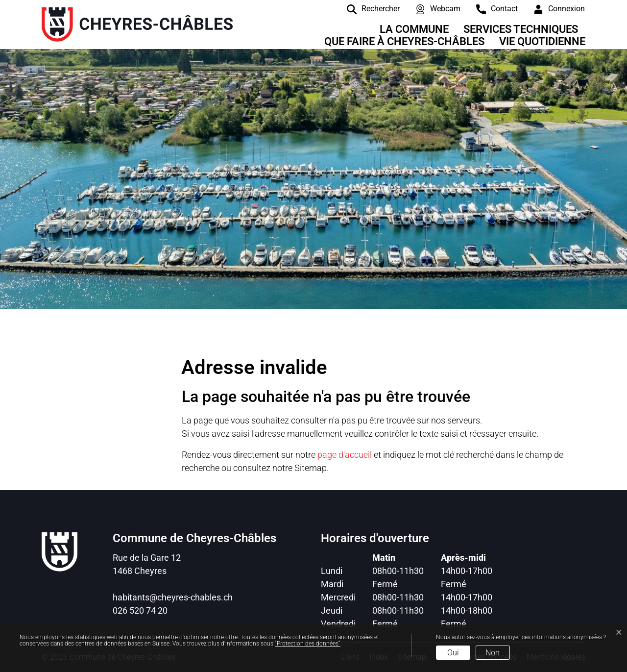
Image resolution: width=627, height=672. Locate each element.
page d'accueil (345, 455)
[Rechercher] (366, 9)
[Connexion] (552, 9)
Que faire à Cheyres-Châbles (404, 41)
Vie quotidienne (542, 41)
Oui (453, 653)
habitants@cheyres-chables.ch (173, 597)
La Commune (414, 29)
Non (493, 653)
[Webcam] (431, 9)
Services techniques (521, 29)
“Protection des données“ (308, 644)
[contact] (490, 9)
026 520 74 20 (140, 610)
